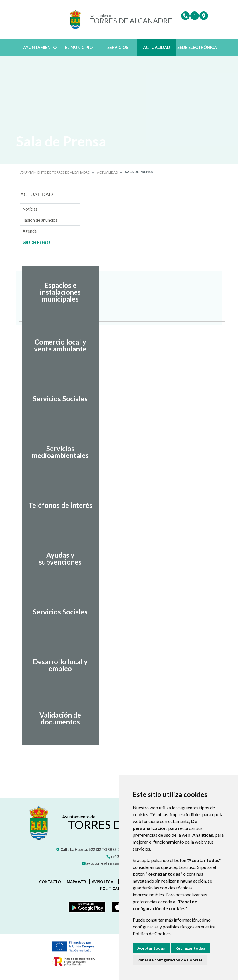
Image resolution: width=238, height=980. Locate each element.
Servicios (118, 47)
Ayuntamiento (40, 47)
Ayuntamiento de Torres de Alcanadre (55, 172)
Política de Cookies (152, 933)
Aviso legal (104, 882)
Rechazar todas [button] (190, 948)
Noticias (30, 209)
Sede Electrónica (197, 47)
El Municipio (79, 47)
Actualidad (157, 47)
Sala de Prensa (37, 242)
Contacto (50, 882)
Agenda (30, 231)
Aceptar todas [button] (151, 948)
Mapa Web (76, 882)
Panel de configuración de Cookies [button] (170, 960)
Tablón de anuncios (40, 220)
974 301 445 (118, 856)
